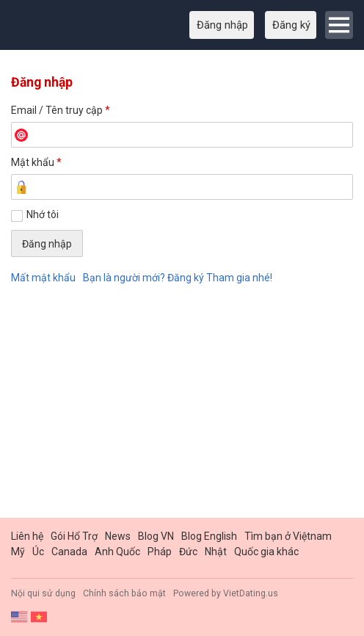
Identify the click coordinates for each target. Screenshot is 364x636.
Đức (188, 552)
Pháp (160, 552)
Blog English (209, 536)
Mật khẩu (36, 162)
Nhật (216, 552)
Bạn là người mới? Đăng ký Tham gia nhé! (178, 278)
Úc (38, 552)
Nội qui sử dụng (43, 593)
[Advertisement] (182, 404)
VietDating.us (251, 593)
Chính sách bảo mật (124, 593)
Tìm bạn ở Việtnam (288, 536)
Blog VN (156, 536)
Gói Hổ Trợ (74, 536)
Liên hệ (27, 536)
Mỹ (18, 552)
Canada (69, 552)
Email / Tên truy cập (61, 110)
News (118, 536)
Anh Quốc (117, 552)
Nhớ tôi (43, 214)
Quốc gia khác (266, 552)
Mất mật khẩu (43, 278)
